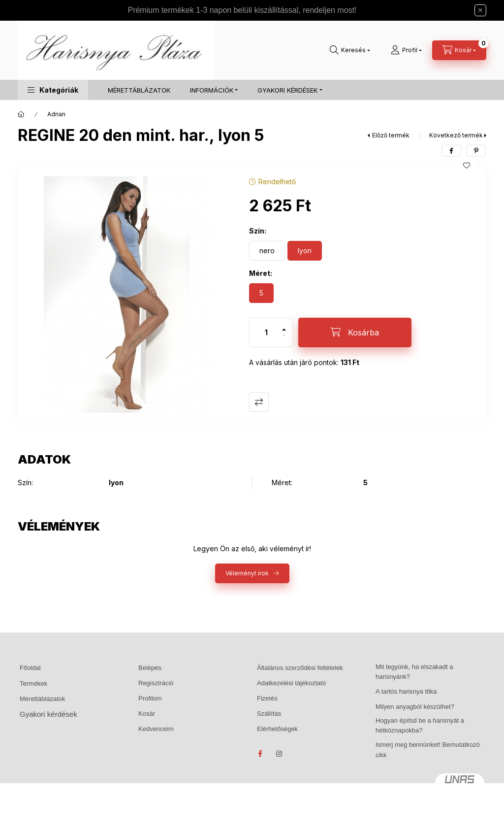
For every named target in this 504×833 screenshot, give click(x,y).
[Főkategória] (21, 114)
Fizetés (267, 698)
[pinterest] (476, 151)
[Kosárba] (355, 333)
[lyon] (305, 251)
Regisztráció (156, 683)
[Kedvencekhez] (467, 166)
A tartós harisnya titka (406, 691)
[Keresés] (350, 50)
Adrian (56, 114)
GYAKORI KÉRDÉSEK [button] (287, 90)
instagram (280, 754)
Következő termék (456, 135)
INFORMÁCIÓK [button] (212, 90)
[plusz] (284, 325)
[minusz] (284, 340)
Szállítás (269, 714)
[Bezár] (480, 10)
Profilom (150, 698)
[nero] (267, 251)
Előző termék (391, 135)
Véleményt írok (247, 573)
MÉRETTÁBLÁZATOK (139, 90)
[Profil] (406, 50)
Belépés (150, 668)
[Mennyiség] (266, 333)
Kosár (147, 714)
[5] (261, 293)
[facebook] (451, 151)
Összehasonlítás (259, 402)
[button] (53, 90)
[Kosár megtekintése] (459, 50)
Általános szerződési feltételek (300, 668)
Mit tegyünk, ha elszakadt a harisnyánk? (414, 672)
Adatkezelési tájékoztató (291, 683)
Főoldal (30, 668)
